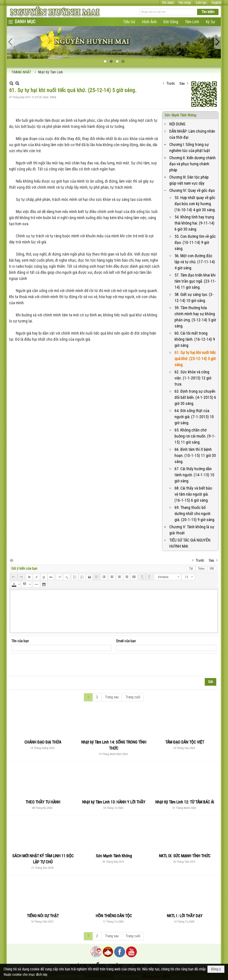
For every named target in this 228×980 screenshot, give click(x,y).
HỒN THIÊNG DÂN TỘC (114, 916)
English (216, 3)
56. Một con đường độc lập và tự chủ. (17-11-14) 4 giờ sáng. (195, 262)
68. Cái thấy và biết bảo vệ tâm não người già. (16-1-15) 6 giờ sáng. (193, 494)
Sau (182, 83)
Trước (171, 83)
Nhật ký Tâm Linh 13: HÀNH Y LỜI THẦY (114, 802)
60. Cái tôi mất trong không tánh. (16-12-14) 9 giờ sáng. (195, 339)
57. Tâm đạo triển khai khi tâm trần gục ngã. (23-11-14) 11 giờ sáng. (195, 281)
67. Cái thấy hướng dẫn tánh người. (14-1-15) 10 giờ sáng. (194, 475)
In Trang (11, 560)
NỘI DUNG (177, 124)
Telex (201, 569)
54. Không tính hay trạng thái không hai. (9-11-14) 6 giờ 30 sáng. (194, 223)
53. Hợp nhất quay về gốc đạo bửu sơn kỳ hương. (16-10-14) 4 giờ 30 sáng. (195, 204)
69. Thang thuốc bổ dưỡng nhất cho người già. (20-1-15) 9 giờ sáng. (195, 514)
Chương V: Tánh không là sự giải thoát (192, 530)
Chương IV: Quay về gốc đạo (192, 190)
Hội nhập (185, 3)
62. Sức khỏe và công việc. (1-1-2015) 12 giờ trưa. (193, 378)
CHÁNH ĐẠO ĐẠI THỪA (43, 742)
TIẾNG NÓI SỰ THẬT (43, 916)
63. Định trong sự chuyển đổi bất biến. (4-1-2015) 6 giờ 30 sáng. (195, 397)
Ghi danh (168, 3)
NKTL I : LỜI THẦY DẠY (185, 916)
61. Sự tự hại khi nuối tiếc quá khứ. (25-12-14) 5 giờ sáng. (195, 359)
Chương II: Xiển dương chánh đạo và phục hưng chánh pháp (192, 164)
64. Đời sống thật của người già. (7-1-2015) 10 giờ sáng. (194, 417)
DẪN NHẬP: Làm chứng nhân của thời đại (192, 134)
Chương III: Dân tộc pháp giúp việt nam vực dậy (189, 180)
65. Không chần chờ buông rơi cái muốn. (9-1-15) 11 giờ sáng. (195, 436)
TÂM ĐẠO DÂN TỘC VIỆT (185, 742)
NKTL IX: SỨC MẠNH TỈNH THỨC (185, 856)
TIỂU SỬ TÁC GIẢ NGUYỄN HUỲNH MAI (190, 543)
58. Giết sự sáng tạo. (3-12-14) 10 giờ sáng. (194, 297)
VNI (212, 569)
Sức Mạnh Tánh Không (180, 115)
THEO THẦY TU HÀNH (43, 802)
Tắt (191, 569)
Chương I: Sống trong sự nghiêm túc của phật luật (190, 147)
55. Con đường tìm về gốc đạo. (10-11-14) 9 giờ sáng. (195, 242)
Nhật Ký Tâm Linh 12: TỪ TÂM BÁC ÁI (185, 802)
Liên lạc (201, 3)
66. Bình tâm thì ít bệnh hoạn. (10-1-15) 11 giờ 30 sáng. (195, 455)
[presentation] (46, 665)
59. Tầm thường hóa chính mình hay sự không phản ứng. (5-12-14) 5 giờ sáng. (195, 317)
